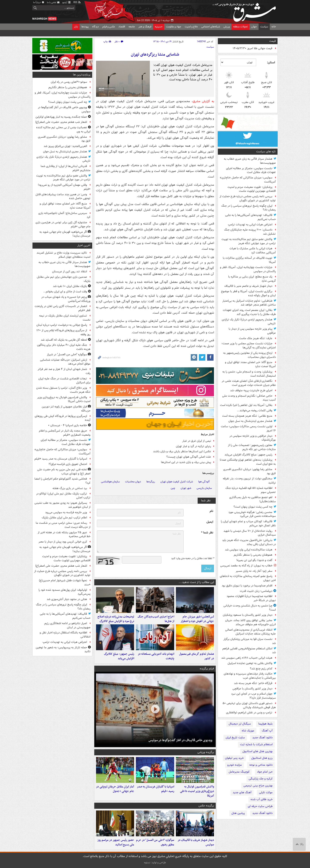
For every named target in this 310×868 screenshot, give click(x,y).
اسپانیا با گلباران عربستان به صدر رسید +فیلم (156, 789)
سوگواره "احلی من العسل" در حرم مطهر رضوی (155, 842)
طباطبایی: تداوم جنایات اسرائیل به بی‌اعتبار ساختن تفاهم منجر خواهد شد (249, 303)
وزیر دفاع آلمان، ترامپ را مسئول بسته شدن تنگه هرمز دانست (63, 390)
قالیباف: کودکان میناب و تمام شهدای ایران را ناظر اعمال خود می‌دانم (248, 524)
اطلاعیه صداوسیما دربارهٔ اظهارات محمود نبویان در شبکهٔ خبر (251, 598)
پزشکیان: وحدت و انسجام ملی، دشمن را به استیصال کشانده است (249, 374)
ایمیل (210, 522)
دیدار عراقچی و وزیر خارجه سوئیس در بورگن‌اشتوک (253, 438)
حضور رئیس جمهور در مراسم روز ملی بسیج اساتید (116, 842)
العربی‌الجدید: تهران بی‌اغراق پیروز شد (65, 146)
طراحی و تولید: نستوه (155, 863)
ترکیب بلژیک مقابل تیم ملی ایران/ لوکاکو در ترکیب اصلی (63, 496)
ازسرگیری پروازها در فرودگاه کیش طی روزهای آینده (63, 418)
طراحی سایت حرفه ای (260, 806)
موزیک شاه (248, 731)
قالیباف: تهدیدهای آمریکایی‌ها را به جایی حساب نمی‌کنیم (250, 217)
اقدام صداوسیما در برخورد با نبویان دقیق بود (247, 586)
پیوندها (85, 27)
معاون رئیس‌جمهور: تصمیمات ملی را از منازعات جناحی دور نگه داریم (252, 447)
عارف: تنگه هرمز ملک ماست (256, 338)
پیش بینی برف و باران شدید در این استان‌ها (186, 462)
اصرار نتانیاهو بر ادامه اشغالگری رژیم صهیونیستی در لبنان (67, 625)
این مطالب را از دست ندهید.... (196, 582)
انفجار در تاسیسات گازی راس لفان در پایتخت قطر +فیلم (63, 308)
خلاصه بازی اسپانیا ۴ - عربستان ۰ (67, 425)
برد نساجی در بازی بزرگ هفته (70, 488)
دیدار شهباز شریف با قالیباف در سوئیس (196, 842)
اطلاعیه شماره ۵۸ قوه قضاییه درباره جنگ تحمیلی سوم (251, 490)
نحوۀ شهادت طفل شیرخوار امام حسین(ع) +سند (65, 583)
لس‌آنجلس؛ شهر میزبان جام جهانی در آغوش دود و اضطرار (197, 619)
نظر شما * (207, 533)
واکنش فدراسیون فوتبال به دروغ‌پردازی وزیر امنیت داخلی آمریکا (197, 791)
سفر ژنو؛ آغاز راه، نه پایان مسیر (254, 571)
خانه (274, 27)
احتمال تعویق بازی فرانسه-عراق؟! (68, 464)
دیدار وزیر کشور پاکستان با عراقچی (252, 689)
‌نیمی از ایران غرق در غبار (197, 441)
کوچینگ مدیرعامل (239, 772)
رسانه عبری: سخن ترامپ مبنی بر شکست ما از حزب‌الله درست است (63, 525)
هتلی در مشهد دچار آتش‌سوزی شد (67, 599)
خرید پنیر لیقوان (234, 758)
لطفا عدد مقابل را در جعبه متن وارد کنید (193, 558)
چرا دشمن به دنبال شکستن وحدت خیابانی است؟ (250, 608)
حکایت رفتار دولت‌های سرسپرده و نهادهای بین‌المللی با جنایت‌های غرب (250, 676)
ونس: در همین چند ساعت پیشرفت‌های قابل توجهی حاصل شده (63, 196)
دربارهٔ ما (39, 2)
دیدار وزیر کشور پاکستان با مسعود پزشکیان (248, 615)
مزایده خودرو (235, 765)
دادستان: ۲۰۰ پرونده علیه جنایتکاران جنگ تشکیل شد (250, 232)
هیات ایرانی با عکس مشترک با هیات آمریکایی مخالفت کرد (253, 251)
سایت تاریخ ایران (235, 738)
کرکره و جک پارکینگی (261, 779)
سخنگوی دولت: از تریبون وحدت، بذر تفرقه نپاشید (249, 481)
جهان (254, 27)
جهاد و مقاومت (174, 27)
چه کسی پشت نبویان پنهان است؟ (253, 507)
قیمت (273, 41)
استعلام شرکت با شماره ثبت (256, 744)
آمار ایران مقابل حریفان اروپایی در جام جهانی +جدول (115, 789)
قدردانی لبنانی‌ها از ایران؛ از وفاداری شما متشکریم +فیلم (66, 168)
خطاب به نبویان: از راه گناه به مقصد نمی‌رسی (246, 566)
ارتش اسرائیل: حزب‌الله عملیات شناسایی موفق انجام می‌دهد (65, 362)
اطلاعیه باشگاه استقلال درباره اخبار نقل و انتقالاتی (65, 635)
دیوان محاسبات (133, 482)
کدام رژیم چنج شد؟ (261, 669)
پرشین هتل (238, 813)
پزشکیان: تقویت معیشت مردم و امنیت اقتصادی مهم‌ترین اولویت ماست (252, 189)
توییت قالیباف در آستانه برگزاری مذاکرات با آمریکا (249, 260)
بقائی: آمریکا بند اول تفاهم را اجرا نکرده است (246, 405)
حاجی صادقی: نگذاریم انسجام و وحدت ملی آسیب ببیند (249, 398)
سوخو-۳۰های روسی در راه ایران (69, 82)
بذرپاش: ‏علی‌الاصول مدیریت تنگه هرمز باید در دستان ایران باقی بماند (249, 542)
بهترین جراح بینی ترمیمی (258, 786)
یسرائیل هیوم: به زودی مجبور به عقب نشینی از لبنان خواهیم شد (62, 505)
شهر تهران (186, 488)
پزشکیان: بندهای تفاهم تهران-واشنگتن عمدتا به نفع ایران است (248, 462)
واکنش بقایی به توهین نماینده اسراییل (250, 663)
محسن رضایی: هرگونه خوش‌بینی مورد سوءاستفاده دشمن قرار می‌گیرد (252, 514)
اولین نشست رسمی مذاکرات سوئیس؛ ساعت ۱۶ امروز (248, 429)
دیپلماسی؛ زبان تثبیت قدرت (256, 591)
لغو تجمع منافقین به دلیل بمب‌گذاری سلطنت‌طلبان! (253, 499)
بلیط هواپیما (265, 724)
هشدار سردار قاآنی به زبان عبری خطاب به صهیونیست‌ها (250, 161)
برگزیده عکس (206, 806)
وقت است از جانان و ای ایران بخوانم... (65, 292)
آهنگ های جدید (242, 792)
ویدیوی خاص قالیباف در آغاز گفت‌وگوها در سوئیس (180, 740)
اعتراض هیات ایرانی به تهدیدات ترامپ (250, 225)
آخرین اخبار (84, 245)
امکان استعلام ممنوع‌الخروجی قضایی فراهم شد (249, 651)
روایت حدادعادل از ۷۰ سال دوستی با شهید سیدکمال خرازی (250, 533)
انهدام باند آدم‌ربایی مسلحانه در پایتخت (156, 656)
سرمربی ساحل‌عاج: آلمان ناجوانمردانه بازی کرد (64, 215)
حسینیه (159, 27)
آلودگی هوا (204, 482)
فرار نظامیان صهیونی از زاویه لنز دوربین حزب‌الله (66, 409)
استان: (271, 62)
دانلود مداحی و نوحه (261, 765)
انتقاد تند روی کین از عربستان (70, 272)
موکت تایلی (266, 792)
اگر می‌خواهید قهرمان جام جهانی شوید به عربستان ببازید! (65, 234)
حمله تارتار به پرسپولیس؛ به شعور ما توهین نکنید (63, 650)
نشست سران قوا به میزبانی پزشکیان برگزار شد (250, 641)
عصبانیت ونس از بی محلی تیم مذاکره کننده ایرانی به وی (63, 129)
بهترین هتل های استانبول (257, 751)
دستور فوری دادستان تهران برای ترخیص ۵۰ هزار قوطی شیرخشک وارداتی (249, 705)
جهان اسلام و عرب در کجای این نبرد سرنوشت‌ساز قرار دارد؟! (253, 696)
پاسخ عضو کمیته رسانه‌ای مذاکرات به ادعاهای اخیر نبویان (248, 578)
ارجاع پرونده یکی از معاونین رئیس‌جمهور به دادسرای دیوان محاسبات (250, 355)
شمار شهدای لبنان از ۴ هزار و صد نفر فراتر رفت (64, 371)
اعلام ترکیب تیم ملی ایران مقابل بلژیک (64, 518)
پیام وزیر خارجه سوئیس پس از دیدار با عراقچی (252, 331)
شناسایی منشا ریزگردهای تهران (155, 55)
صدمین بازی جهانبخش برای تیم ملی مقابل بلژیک (64, 279)
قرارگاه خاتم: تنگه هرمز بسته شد (253, 683)
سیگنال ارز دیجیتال (240, 724)
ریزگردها (151, 482)
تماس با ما (53, 2)
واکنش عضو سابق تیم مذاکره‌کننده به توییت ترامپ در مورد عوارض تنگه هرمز (249, 241)
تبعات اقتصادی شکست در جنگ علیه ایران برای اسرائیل (64, 381)
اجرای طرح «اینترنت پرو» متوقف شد (251, 390)
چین (173, 488)
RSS (77, 2)
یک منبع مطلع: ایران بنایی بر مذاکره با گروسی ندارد (252, 279)
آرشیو (67, 2)
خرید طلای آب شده (262, 799)
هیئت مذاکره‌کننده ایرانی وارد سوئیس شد (249, 550)
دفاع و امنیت (191, 27)
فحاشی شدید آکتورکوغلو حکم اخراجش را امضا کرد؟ (62, 481)
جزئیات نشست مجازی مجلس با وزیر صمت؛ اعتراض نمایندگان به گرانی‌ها (249, 346)
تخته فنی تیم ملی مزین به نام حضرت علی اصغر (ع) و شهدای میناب (64, 472)
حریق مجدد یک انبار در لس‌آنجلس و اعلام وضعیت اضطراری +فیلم (65, 433)
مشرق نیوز (245, 11)
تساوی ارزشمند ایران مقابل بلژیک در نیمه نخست (65, 318)
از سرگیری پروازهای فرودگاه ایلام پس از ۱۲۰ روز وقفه (63, 332)
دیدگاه (95, 27)
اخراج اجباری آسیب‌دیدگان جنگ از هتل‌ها (156, 619)
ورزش (227, 27)
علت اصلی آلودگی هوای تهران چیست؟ (189, 457)
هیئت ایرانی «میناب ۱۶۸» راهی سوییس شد (247, 658)
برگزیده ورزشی (206, 752)
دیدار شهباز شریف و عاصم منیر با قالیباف (248, 286)
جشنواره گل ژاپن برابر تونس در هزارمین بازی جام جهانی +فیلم (63, 224)
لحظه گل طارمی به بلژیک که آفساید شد (64, 340)
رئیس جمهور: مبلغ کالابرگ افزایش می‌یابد (248, 455)
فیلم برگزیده (207, 669)
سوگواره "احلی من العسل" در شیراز (67, 355)
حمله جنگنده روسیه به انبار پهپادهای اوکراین (61, 117)
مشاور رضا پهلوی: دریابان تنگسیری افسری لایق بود (250, 471)
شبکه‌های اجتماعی (211, 27)
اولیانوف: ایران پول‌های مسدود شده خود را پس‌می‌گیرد (64, 592)
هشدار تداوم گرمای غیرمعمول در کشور (197, 656)
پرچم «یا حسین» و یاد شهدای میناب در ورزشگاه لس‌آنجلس (66, 299)
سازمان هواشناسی (110, 482)
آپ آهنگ (267, 731)
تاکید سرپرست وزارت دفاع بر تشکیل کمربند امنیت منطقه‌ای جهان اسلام (64, 255)
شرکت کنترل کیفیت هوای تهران (177, 482)
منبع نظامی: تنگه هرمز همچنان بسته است (247, 416)
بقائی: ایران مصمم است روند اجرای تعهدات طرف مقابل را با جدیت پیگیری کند (249, 312)
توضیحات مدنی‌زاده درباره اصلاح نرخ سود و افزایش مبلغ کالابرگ (116, 619)
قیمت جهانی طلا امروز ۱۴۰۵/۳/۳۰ (253, 48)
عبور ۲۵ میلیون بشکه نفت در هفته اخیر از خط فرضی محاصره (64, 535)
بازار (76, 27)
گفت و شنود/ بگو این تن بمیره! (254, 560)
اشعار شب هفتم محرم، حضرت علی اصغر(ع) (61, 122)
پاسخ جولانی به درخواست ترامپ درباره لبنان (62, 325)
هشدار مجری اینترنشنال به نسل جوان (250, 421)
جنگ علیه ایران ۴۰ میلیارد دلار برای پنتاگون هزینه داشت (64, 347)
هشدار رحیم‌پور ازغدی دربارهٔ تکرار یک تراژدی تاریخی (249, 322)
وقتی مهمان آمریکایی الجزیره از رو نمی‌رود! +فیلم (64, 187)
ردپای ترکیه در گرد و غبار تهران (193, 446)
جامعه (132, 27)
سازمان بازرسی (204, 488)
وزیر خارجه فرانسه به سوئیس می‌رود (66, 512)
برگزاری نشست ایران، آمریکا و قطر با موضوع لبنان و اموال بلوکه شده (248, 293)
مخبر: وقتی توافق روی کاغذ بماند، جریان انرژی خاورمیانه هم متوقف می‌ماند (250, 622)
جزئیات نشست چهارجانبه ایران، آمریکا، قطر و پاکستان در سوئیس (248, 269)
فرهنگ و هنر (145, 27)
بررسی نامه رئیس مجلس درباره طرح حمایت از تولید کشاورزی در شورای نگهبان (248, 198)
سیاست (264, 27)
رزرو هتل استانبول (262, 758)
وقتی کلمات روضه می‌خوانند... (255, 411)
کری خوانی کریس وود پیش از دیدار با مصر (63, 542)
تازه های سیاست (266, 152)
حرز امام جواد (265, 772)
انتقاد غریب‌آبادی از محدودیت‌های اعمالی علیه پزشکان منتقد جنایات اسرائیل (250, 632)
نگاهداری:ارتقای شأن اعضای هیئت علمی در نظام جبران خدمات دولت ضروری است (249, 383)
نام (211, 511)
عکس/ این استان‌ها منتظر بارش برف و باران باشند (182, 451)
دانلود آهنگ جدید (262, 738)
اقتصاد (122, 27)
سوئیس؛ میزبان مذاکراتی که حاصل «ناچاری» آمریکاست (248, 180)
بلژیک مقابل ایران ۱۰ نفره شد (70, 286)
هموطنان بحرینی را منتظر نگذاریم (253, 555)
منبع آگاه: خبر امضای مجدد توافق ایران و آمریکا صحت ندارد (250, 364)
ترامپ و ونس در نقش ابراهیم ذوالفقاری (249, 713)
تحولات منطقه (240, 27)
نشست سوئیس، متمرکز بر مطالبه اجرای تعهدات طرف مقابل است (251, 170)
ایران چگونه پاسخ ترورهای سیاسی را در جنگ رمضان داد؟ (249, 208)
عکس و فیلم (109, 27)
